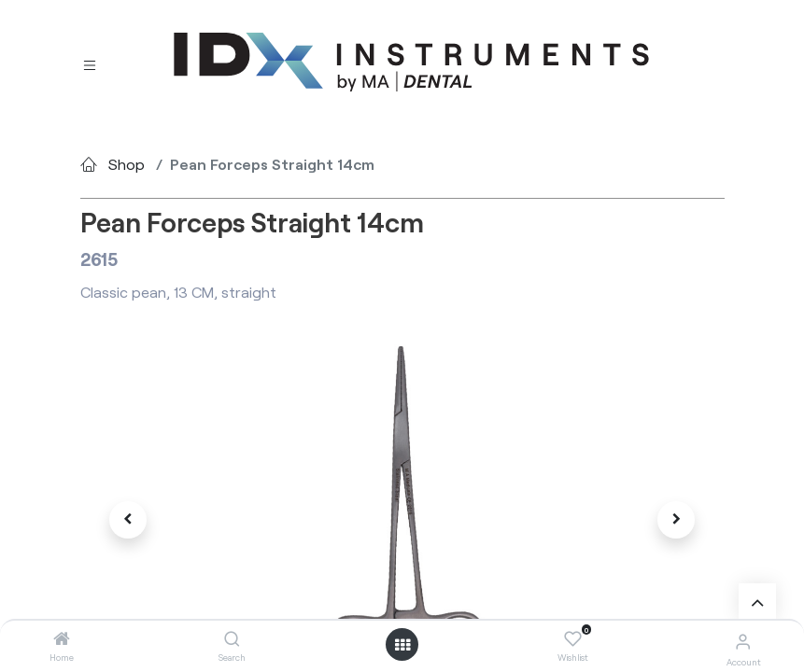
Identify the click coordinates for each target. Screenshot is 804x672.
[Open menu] (402, 645)
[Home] (62, 639)
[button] (129, 520)
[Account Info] (743, 641)
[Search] (232, 639)
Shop (127, 164)
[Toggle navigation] (90, 63)
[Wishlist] (573, 639)
